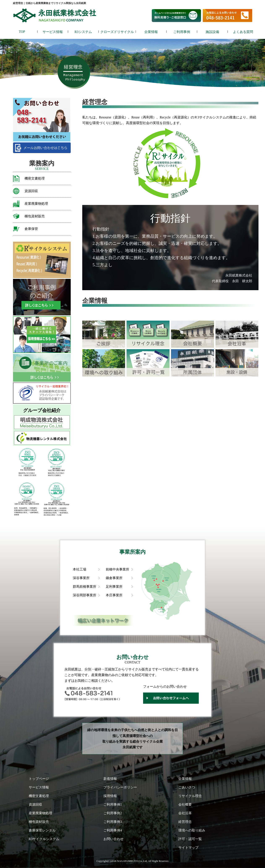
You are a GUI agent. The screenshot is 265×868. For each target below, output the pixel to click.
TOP (22, 32)
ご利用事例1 (113, 804)
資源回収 (31, 191)
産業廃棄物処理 (36, 204)
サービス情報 (53, 32)
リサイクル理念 (190, 796)
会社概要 (185, 804)
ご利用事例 (182, 32)
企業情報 (151, 32)
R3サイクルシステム (44, 839)
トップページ (39, 779)
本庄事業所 (114, 595)
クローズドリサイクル (117, 32)
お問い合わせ (114, 839)
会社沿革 (185, 813)
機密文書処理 (35, 178)
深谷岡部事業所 (85, 595)
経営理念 (185, 822)
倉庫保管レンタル (42, 830)
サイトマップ (188, 848)
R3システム (83, 32)
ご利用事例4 (113, 830)
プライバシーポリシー (120, 787)
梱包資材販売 (35, 216)
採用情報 (110, 796)
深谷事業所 (81, 578)
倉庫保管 (31, 229)
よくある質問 (243, 32)
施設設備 (212, 32)
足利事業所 (114, 587)
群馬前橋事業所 (85, 587)
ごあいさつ (187, 787)
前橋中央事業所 (117, 569)
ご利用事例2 (113, 813)
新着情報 (110, 779)
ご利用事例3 (113, 822)
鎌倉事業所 (114, 578)
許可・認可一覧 (190, 839)
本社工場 (80, 569)
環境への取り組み (192, 830)
